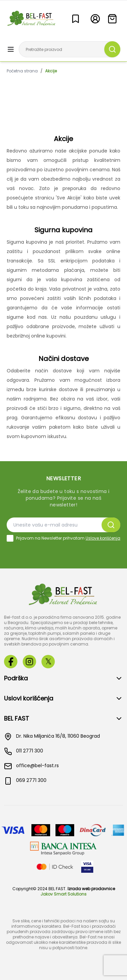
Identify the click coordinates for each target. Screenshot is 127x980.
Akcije (51, 71)
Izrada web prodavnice (91, 889)
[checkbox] (10, 538)
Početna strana (22, 71)
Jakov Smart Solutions (63, 894)
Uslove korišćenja (103, 538)
